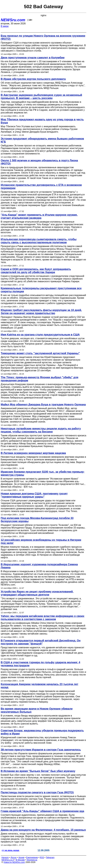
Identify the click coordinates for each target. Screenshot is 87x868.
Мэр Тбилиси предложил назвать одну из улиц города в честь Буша (42, 121)
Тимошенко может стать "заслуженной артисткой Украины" (40, 353)
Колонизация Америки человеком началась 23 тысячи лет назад (39, 686)
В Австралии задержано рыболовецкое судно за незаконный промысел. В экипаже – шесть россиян (41, 97)
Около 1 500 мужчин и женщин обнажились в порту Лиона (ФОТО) (39, 162)
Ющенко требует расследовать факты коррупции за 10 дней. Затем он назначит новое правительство (41, 312)
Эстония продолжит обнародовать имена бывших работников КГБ (42, 140)
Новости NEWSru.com (14, 862)
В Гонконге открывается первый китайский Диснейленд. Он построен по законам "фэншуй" (41, 642)
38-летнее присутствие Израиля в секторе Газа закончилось (41, 750)
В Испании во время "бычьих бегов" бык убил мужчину (38, 771)
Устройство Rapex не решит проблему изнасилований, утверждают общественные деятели (37, 593)
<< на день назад (10, 850)
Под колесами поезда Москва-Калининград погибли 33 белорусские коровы (37, 520)
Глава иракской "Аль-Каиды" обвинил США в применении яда (42, 811)
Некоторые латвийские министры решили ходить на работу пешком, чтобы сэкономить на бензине (41, 430)
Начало (5, 857)
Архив (21, 857)
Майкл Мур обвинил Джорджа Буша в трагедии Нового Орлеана (43, 405)
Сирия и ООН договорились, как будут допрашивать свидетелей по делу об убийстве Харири (36, 271)
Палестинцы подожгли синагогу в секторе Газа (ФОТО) (37, 792)
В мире (5, 26)
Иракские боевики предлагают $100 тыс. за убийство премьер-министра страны (43, 473)
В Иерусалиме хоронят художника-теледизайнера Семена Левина (39, 566)
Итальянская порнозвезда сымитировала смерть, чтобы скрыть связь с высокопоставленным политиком (39, 241)
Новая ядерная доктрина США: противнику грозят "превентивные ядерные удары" (34, 495)
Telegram (50, 857)
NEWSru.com (13, 20)
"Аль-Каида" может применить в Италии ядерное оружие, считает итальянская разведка (39, 216)
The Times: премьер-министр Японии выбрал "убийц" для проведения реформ (39, 379)
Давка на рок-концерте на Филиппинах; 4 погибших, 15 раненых (43, 830)
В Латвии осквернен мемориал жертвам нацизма (33, 453)
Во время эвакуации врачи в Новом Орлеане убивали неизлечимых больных (37, 710)
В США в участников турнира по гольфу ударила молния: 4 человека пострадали (40, 664)
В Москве (20, 860)
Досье (14, 857)
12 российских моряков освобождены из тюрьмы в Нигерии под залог (41, 541)
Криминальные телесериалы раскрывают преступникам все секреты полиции (41, 290)
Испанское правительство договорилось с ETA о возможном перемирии (41, 187)
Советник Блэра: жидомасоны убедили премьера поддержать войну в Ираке (42, 732)
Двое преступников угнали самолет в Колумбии (33, 58)
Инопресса (32, 860)
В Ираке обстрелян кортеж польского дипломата (33, 79)
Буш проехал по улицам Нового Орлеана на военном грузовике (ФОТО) (43, 37)
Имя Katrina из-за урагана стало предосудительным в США (40, 335)
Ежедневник (32, 857)
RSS (42, 857)
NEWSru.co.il (8, 860)
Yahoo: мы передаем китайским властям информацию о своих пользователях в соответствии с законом (43, 618)
